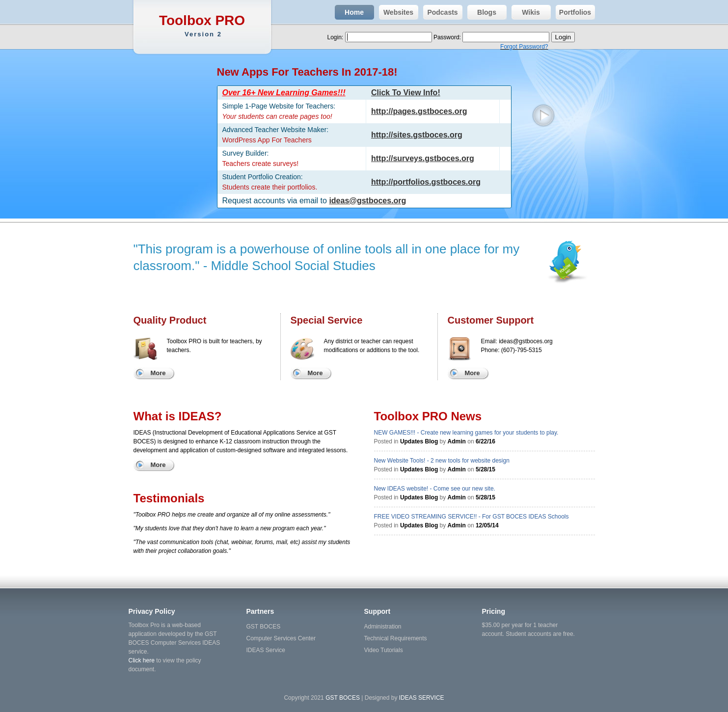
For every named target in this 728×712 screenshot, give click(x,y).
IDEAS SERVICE (422, 698)
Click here (142, 660)
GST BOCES (264, 627)
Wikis (526, 12)
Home (349, 12)
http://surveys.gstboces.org (423, 158)
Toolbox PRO (203, 26)
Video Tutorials (384, 650)
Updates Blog (419, 441)
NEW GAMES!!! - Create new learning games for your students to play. (466, 433)
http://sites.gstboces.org (417, 135)
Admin (457, 441)
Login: (336, 37)
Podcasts (441, 12)
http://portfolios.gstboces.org (426, 182)
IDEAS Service (266, 650)
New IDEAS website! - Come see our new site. (435, 489)
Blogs (482, 12)
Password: (448, 37)
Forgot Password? (524, 47)
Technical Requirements (396, 638)
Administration (383, 627)
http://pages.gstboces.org (419, 111)
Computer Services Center (281, 638)
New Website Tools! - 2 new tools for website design (442, 461)
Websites (396, 12)
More (158, 373)
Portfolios (574, 12)
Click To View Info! (406, 93)
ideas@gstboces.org (367, 201)
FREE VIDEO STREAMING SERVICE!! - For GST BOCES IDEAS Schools (472, 517)
